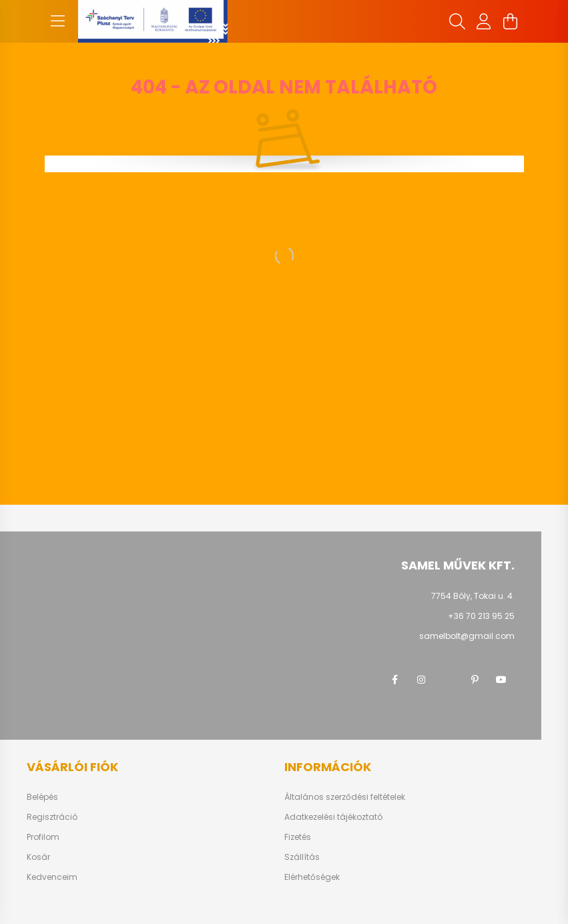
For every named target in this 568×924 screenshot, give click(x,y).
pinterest (475, 680)
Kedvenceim (52, 877)
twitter (448, 680)
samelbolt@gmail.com (467, 636)
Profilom (43, 837)
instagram (421, 680)
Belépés (42, 797)
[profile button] (484, 21)
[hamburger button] (58, 21)
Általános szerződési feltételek (345, 797)
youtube (501, 680)
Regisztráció (52, 817)
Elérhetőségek (312, 877)
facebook (394, 680)
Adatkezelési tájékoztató (333, 817)
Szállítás (302, 857)
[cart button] (511, 21)
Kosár (38, 857)
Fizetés (298, 837)
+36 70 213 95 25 (481, 616)
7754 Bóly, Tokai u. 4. (473, 596)
